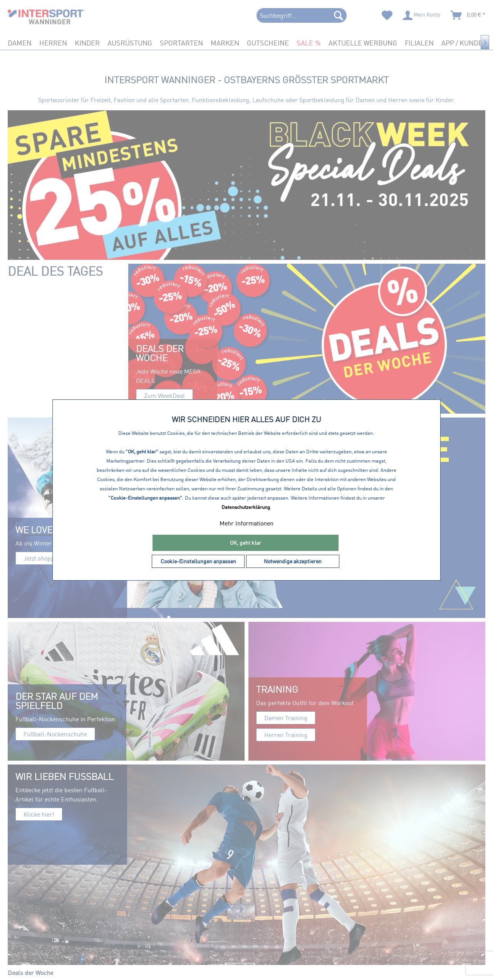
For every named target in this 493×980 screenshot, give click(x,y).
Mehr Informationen (246, 523)
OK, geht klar (246, 543)
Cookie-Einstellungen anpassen (198, 561)
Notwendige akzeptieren (293, 561)
